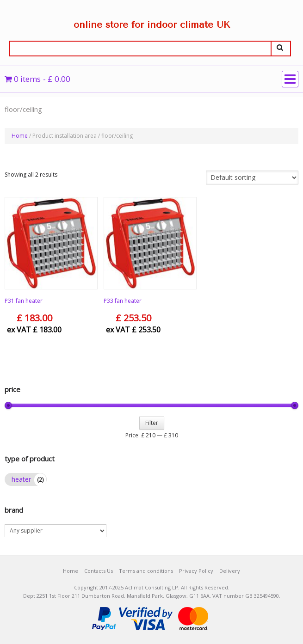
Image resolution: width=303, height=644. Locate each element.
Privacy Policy (196, 571)
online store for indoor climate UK (152, 25)
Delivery (230, 571)
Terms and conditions (146, 571)
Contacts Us (99, 571)
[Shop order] (252, 178)
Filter (152, 423)
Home (20, 136)
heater (21, 479)
